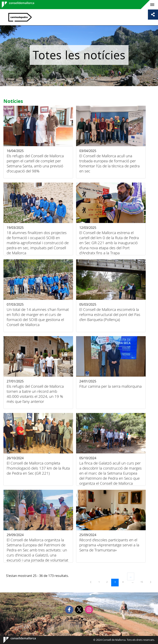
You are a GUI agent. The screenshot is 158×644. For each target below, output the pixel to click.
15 (143, 582)
